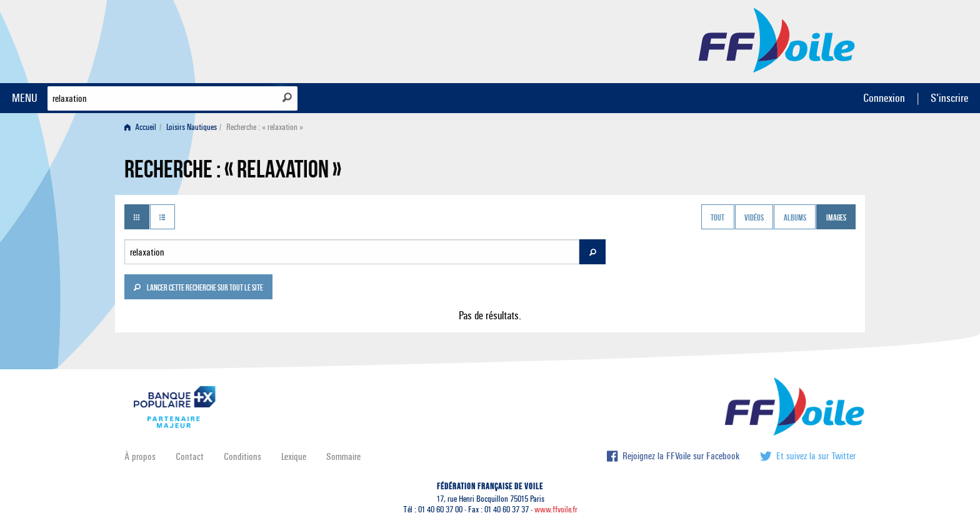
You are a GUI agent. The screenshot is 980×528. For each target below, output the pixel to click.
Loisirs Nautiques (192, 127)
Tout (717, 218)
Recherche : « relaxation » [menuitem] (265, 127)
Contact (190, 456)
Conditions (242, 456)
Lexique (294, 456)
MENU (25, 98)
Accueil (140, 127)
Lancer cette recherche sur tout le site (198, 289)
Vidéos (754, 218)
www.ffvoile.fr (556, 510)
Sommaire (343, 456)
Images (836, 218)
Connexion (884, 98)
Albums (795, 218)
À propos (140, 456)
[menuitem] (143, 127)
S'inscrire (949, 98)
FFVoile (777, 39)
